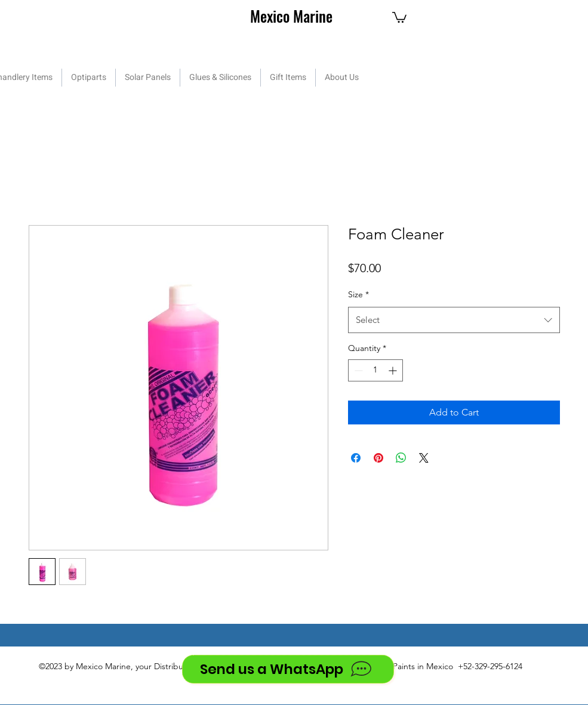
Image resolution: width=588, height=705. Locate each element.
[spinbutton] (375, 370)
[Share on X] (424, 458)
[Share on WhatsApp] (401, 458)
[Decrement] (357, 370)
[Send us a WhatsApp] (288, 669)
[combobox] (454, 320)
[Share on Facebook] (356, 458)
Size (358, 294)
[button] (399, 17)
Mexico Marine (291, 16)
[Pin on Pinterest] (378, 458)
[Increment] (394, 370)
